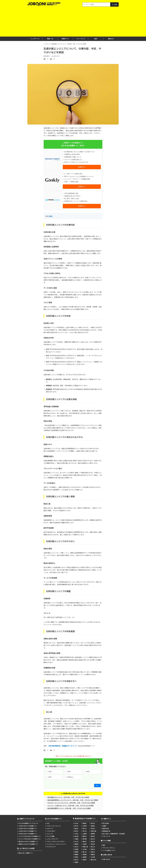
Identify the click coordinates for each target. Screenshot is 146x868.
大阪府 (85, 844)
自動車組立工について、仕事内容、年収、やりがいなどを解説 (68, 797)
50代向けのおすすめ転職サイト (28, 834)
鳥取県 (93, 849)
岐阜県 (93, 836)
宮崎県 (85, 860)
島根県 (76, 852)
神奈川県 (94, 831)
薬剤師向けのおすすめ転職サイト (28, 844)
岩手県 (76, 826)
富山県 (93, 839)
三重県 (76, 839)
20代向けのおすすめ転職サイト (28, 826)
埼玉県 (85, 831)
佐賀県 (76, 857)
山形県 (85, 826)
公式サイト (82, 167)
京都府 (76, 844)
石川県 (76, 842)
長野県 (93, 834)
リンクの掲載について (109, 850)
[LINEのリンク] (45, 750)
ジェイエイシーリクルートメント (56, 844)
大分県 (93, 857)
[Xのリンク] (48, 750)
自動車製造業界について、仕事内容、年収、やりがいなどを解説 (69, 808)
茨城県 (93, 829)
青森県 (85, 823)
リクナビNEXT (51, 831)
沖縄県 (76, 862)
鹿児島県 (94, 860)
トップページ (35, 39)
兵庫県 (93, 844)
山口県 (85, 849)
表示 (51, 216)
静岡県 (85, 836)
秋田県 (93, 823)
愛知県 (76, 836)
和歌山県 (85, 847)
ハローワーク (106, 836)
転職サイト (65, 39)
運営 (104, 845)
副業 (96, 39)
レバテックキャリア (52, 839)
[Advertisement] (73, 23)
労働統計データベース (69, 746)
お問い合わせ (106, 859)
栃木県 (85, 829)
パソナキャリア (51, 847)
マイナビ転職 (50, 836)
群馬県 (76, 831)
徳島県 (93, 852)
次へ (97, 785)
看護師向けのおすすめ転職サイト (28, 842)
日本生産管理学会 (54, 746)
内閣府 (104, 826)
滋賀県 (93, 842)
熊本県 (76, 860)
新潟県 (85, 839)
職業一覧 (50, 39)
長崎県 (85, 857)
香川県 (85, 852)
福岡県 (93, 855)
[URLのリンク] (54, 750)
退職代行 (111, 39)
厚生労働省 (106, 823)
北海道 (76, 823)
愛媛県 (76, 855)
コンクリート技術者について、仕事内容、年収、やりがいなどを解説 (70, 806)
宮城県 (93, 826)
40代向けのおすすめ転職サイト (28, 831)
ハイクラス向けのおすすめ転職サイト (30, 836)
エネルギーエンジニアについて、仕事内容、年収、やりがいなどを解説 (71, 803)
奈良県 (76, 847)
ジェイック (50, 834)
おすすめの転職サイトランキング (28, 823)
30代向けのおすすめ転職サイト (28, 829)
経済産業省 (106, 829)
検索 (114, 5)
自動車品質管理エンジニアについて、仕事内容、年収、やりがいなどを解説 (73, 800)
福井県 (85, 842)
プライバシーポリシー (109, 848)
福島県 (76, 829)
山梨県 (85, 834)
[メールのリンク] (51, 750)
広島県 (76, 849)
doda (48, 823)
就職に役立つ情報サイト (26, 853)
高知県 (85, 855)
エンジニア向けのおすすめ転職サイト (30, 839)
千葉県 (76, 834)
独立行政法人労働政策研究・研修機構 (113, 834)
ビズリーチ (50, 829)
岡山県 (93, 847)
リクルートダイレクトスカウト (56, 842)
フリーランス (81, 39)
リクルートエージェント (54, 826)
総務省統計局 (106, 831)
